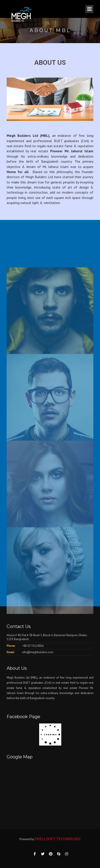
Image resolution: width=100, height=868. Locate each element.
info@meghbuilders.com (38, 652)
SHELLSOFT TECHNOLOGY (58, 839)
